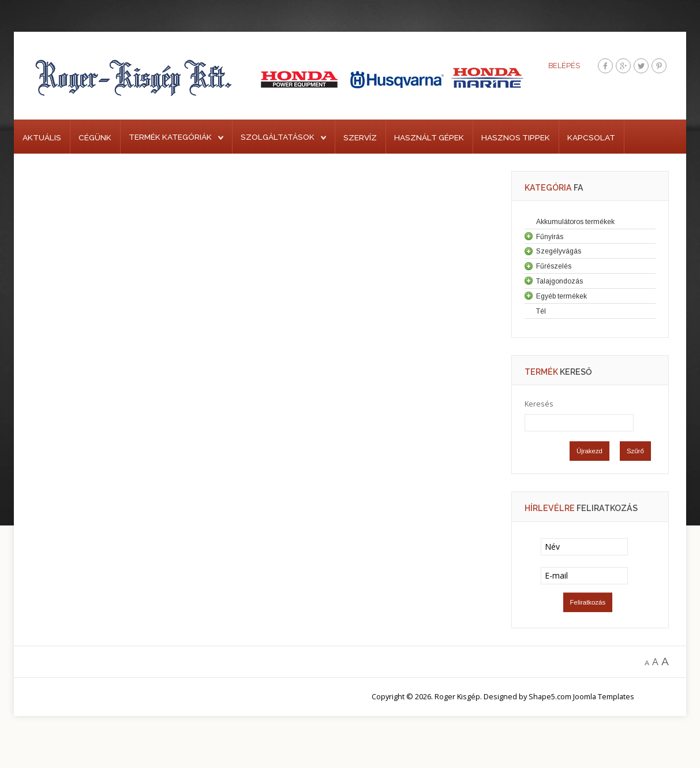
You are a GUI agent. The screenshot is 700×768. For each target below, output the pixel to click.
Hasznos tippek (516, 137)
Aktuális (42, 137)
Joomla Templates (604, 696)
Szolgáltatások (278, 137)
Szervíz (360, 137)
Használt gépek (429, 137)
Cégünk (95, 137)
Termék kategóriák (170, 137)
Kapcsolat (591, 137)
